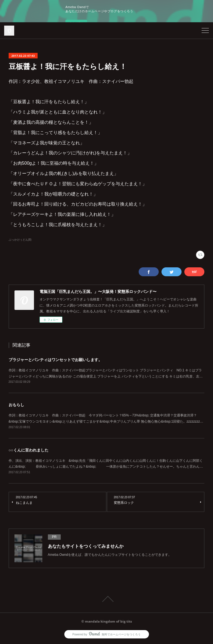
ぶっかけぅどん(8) (20, 240)
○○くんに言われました (29, 450)
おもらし (16, 405)
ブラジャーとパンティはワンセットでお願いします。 (55, 360)
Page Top (106, 599)
